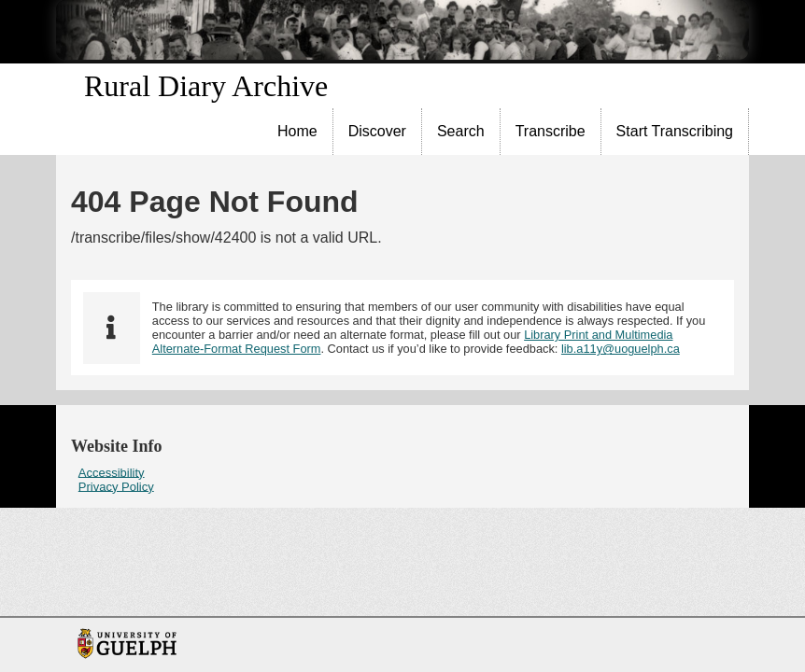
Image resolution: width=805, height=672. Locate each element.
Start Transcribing (675, 131)
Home (297, 131)
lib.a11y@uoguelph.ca (621, 349)
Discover (377, 131)
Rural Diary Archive (206, 86)
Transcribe (551, 131)
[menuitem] (298, 132)
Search (461, 131)
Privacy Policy (116, 486)
